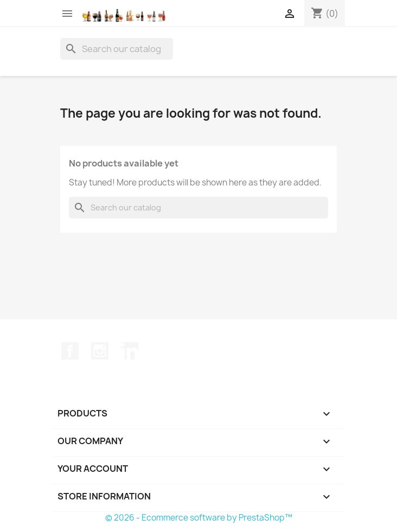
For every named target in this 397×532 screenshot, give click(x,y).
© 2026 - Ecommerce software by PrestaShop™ (199, 518)
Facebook (70, 351)
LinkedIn (130, 351)
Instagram (100, 351)
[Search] (117, 49)
